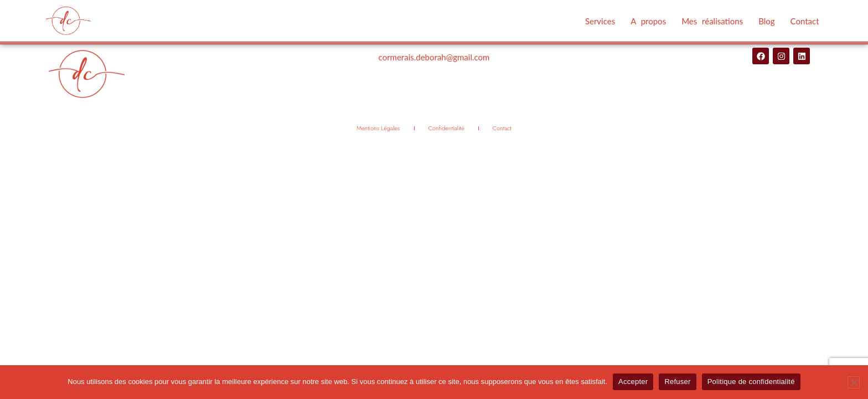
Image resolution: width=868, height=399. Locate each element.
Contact (805, 21)
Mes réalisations (712, 21)
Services (600, 21)
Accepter (633, 382)
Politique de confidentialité (751, 382)
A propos (648, 21)
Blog (766, 21)
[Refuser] (854, 382)
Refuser (677, 382)
